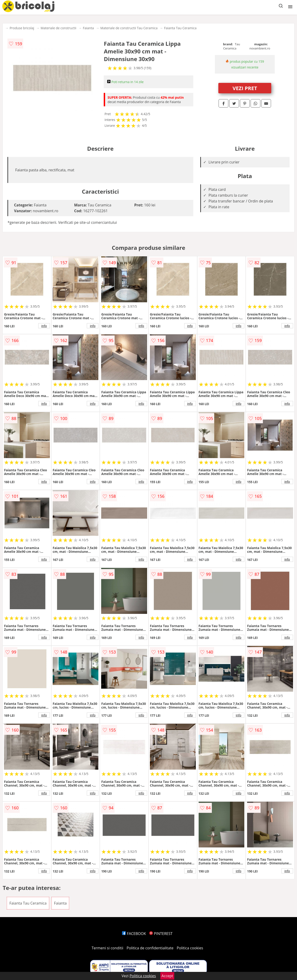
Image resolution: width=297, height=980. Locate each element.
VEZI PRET (245, 88)
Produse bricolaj (22, 28)
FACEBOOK (134, 934)
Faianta (88, 28)
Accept (167, 976)
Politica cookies (190, 948)
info (44, 326)
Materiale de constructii (58, 28)
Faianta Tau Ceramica (180, 28)
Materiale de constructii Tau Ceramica (129, 28)
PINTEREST (161, 934)
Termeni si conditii (108, 948)
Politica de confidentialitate (150, 948)
